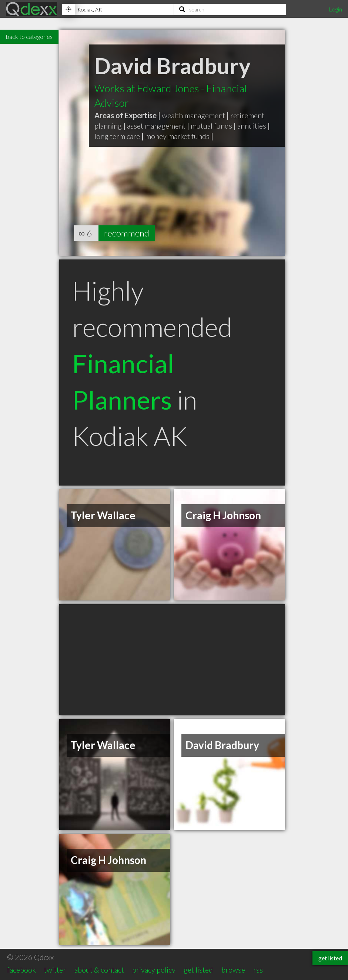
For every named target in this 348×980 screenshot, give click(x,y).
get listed (198, 970)
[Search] (230, 9)
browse (233, 970)
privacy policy (154, 970)
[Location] (118, 9)
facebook (21, 970)
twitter (55, 970)
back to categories (29, 37)
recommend (127, 233)
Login (335, 9)
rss (258, 970)
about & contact (99, 970)
